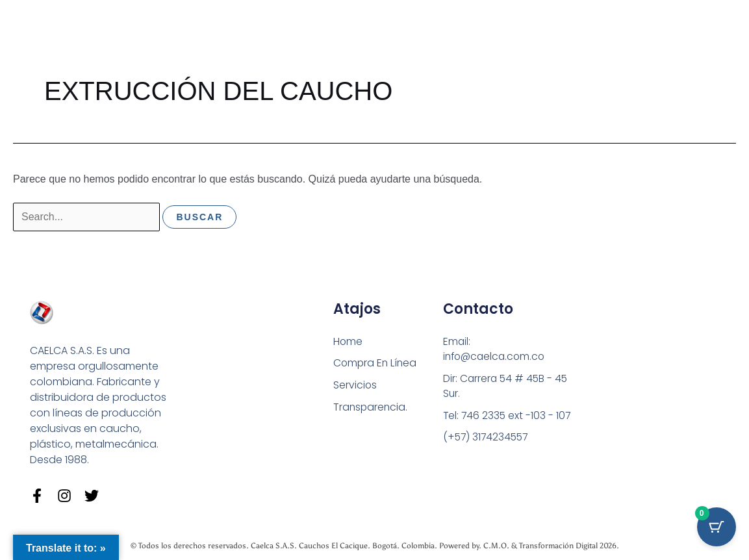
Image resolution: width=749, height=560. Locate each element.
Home (348, 341)
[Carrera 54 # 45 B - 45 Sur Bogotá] (636, 380)
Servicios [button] (355, 385)
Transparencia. (371, 407)
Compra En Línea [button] (376, 363)
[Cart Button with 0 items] (717, 528)
